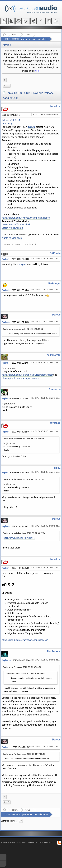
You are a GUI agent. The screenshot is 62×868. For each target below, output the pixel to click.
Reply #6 (6, 432)
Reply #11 (6, 747)
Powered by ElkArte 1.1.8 (10, 842)
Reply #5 (6, 399)
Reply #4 (6, 363)
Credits (24, 842)
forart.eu (55, 106)
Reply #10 (6, 660)
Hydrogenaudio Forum (15, 35)
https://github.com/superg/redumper (20, 378)
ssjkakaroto (54, 355)
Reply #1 (6, 259)
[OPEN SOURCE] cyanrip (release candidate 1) (26, 39)
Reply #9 (6, 568)
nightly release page (12, 238)
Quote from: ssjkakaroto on (24, 533)
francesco (55, 389)
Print (7, 85)
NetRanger (54, 284)
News (27, 35)
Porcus (56, 315)
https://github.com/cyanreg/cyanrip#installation (26, 218)
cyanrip (32, 127)
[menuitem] (7, 86)
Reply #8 (6, 526)
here (37, 71)
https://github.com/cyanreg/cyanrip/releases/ (25, 640)
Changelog (7, 124)
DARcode (55, 253)
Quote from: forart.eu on (23, 329)
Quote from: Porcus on (22, 667)
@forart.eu (10, 404)
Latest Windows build (12, 228)
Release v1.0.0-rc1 (11, 120)
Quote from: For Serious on (24, 754)
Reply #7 (6, 473)
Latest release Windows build (16, 224)
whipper (23, 264)
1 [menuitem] (5, 80)
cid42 (57, 468)
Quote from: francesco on (23, 439)
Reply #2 (6, 290)
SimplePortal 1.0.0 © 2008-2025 (40, 842)
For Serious (54, 651)
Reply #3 (6, 322)
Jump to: (5, 821)
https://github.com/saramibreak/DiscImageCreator (27, 375)
